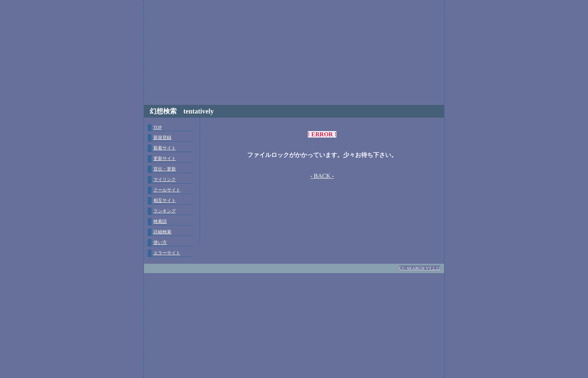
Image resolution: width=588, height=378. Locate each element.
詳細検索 (162, 232)
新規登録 (162, 137)
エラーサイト (167, 253)
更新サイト (165, 158)
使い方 (160, 242)
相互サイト (165, 200)
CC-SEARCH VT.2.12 (420, 268)
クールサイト (167, 190)
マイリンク (165, 179)
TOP (157, 127)
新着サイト (165, 148)
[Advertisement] (294, 52)
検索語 (160, 221)
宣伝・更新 (165, 169)
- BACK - (322, 176)
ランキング (165, 211)
